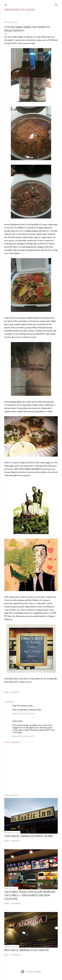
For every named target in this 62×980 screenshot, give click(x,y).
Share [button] (7, 692)
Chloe (15, 721)
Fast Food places (20, 706)
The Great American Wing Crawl (29, 836)
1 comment (15, 841)
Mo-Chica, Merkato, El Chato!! (26, 950)
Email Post (15, 692)
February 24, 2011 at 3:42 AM (23, 714)
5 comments (16, 955)
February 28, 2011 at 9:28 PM (23, 736)
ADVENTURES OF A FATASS (19, 10)
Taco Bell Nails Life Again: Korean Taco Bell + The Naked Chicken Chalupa (30, 895)
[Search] (56, 4)
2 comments (16, 903)
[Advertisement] (31, 769)
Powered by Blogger (31, 972)
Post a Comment (12, 742)
